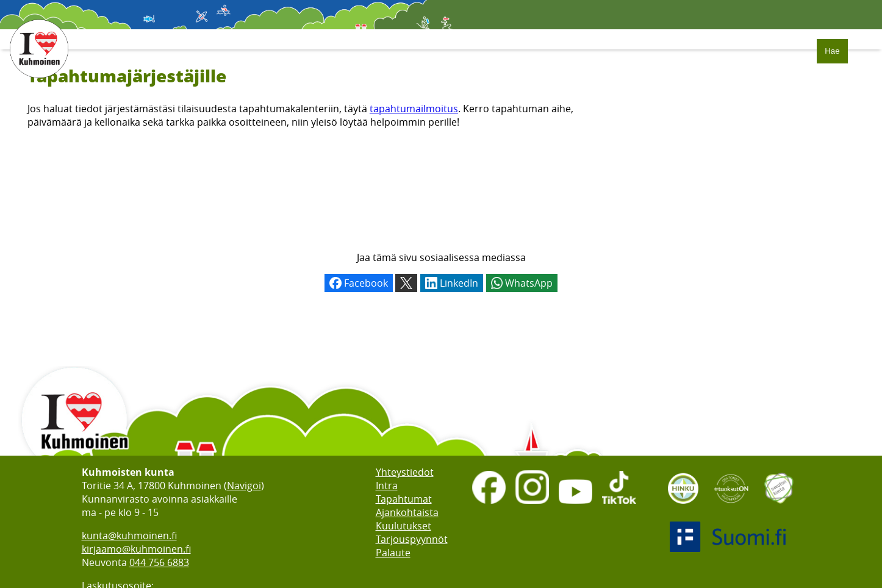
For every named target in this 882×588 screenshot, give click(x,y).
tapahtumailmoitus (414, 109)
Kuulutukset (403, 526)
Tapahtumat (404, 499)
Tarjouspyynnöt (412, 539)
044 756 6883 (159, 562)
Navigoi (244, 486)
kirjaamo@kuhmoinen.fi (136, 549)
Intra (387, 486)
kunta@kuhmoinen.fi (129, 536)
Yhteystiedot (405, 472)
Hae (832, 51)
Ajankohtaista (407, 512)
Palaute (393, 553)
